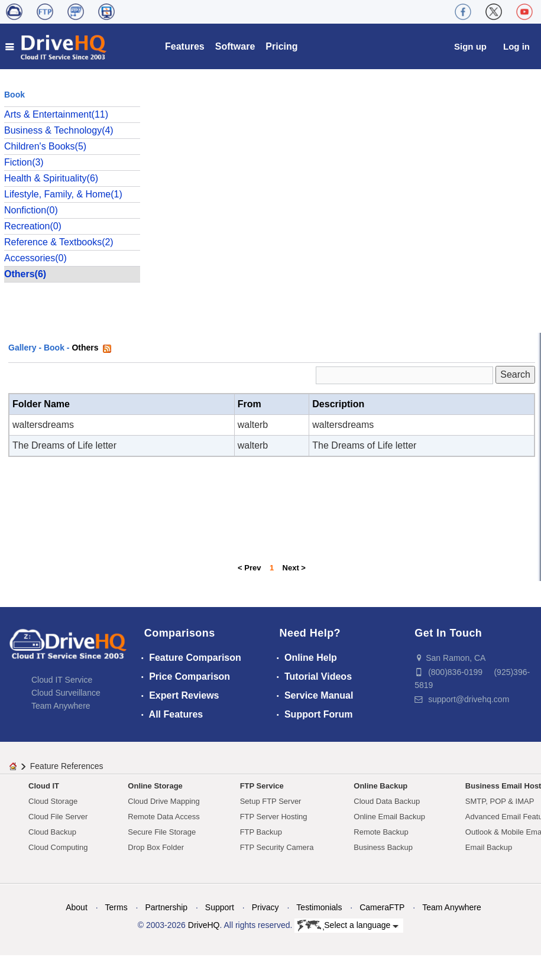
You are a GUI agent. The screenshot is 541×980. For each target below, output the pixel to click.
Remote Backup (381, 832)
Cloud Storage (53, 801)
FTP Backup (261, 832)
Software (235, 46)
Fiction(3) (24, 162)
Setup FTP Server (271, 801)
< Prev (249, 568)
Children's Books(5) (45, 146)
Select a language (348, 926)
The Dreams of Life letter (64, 445)
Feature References (67, 766)
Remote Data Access (163, 817)
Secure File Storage (162, 832)
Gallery (22, 348)
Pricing (281, 46)
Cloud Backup (52, 832)
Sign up (470, 46)
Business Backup (383, 847)
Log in (516, 46)
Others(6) (25, 274)
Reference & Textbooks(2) (59, 242)
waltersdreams (43, 425)
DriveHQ (204, 925)
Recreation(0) (33, 226)
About (77, 907)
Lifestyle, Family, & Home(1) (63, 194)
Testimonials (319, 907)
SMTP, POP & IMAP (500, 801)
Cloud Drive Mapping (163, 801)
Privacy (265, 907)
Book (54, 348)
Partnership (166, 907)
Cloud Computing (58, 847)
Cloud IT (44, 786)
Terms (116, 907)
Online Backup (380, 786)
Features (185, 46)
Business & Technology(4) (59, 130)
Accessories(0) (35, 258)
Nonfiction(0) (31, 210)
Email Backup (489, 847)
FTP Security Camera (277, 847)
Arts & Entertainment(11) (56, 114)
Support (220, 907)
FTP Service (262, 786)
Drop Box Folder (156, 847)
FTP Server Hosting (274, 817)
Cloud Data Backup (387, 801)
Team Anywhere (61, 706)
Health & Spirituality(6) (51, 178)
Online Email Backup (389, 817)
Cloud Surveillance (66, 693)
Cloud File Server (58, 817)
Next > (294, 568)
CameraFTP (382, 907)
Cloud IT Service (62, 680)
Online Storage (155, 786)
